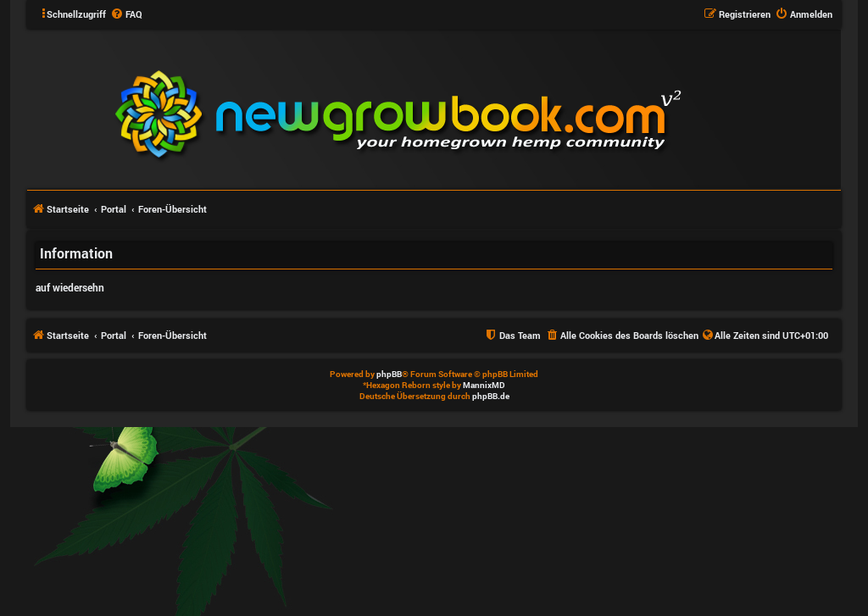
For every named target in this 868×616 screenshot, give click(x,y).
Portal (114, 209)
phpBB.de (491, 396)
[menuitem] (126, 14)
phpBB (389, 374)
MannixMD (484, 385)
